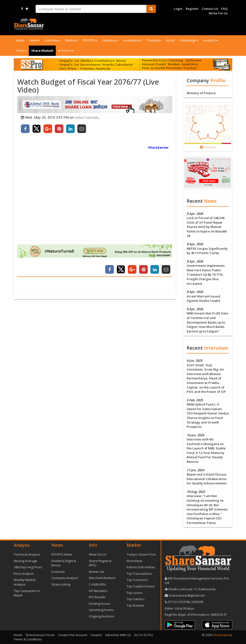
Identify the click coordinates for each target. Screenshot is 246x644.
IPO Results (97, 597)
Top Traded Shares (141, 586)
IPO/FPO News (62, 554)
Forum (170, 40)
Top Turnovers (137, 580)
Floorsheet (134, 561)
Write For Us (218, 13)
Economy (53, 40)
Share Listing (61, 584)
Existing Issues (100, 603)
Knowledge (189, 40)
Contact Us (210, 9)
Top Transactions (139, 574)
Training (154, 40)
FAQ (224, 9)
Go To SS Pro (144, 635)
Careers (96, 635)
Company (110, 40)
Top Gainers (136, 599)
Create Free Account (73, 635)
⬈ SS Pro (66, 51)
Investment (133, 40)
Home (20, 40)
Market (72, 40)
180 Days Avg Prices (28, 567)
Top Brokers (135, 605)
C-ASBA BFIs (97, 584)
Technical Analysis (27, 554)
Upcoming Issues (101, 610)
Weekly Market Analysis (25, 582)
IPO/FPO (90, 40)
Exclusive (58, 572)
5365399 (197, 602)
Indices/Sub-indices (141, 567)
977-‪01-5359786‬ (179, 602)
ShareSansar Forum (40, 635)
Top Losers (135, 593)
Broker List (97, 572)
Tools (21, 51)
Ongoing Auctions (102, 616)
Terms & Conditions (28, 639)
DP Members (98, 591)
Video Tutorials (86, 117)
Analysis (211, 40)
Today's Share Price (141, 554)
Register (192, 9)
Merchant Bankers (102, 578)
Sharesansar (223, 635)
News (35, 40)
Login (178, 9)
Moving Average (25, 561)
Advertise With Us (118, 635)
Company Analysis (65, 578)
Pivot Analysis (24, 574)
